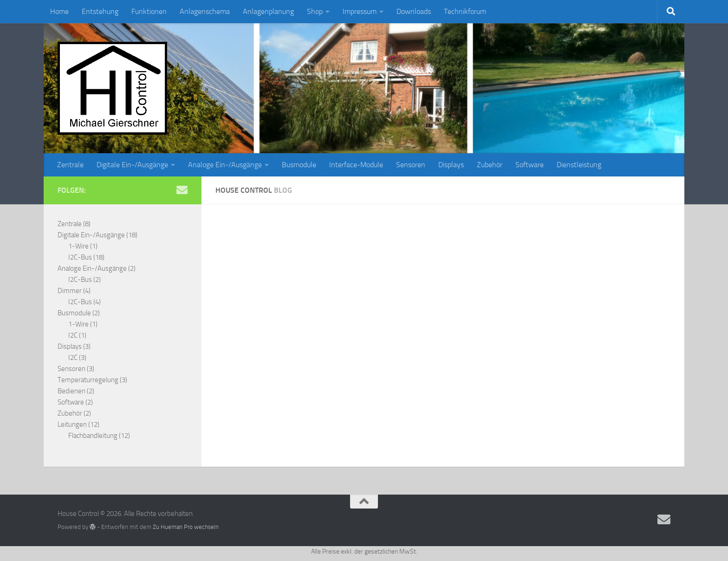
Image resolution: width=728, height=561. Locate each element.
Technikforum (465, 11)
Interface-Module (356, 165)
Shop (315, 11)
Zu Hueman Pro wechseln (186, 527)
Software (530, 165)
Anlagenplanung (268, 11)
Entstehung (100, 11)
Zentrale (70, 165)
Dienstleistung (579, 165)
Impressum (360, 11)
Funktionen (149, 11)
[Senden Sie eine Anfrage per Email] (182, 190)
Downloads (414, 11)
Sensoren (411, 165)
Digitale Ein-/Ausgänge (132, 165)
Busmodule (299, 165)
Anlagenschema (205, 11)
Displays (451, 165)
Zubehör (490, 165)
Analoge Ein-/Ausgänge (225, 165)
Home (59, 11)
